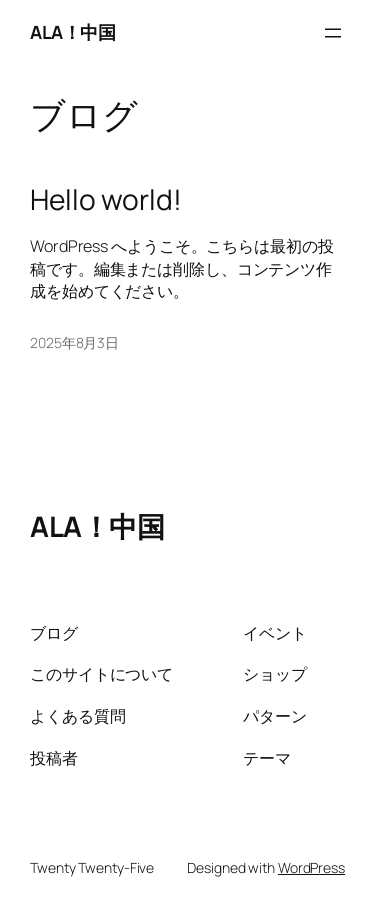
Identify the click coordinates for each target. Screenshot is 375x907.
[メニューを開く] (333, 33)
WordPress (311, 867)
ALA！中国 (72, 32)
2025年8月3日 (74, 342)
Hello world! (106, 200)
